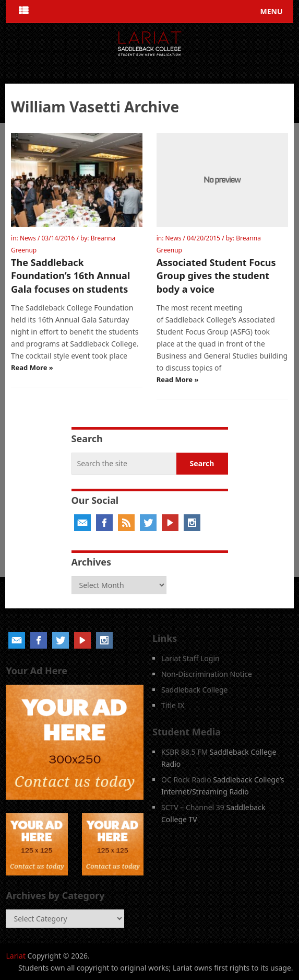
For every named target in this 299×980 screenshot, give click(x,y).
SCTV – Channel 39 (193, 807)
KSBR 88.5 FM (184, 752)
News (28, 238)
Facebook (104, 523)
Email (82, 523)
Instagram (192, 523)
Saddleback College (195, 690)
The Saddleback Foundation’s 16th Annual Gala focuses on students (70, 275)
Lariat (16, 956)
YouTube (170, 523)
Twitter (148, 523)
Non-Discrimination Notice (207, 674)
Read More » (32, 367)
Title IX (173, 705)
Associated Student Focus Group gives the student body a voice (216, 275)
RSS (126, 523)
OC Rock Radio (186, 780)
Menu (272, 11)
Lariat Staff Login (190, 658)
